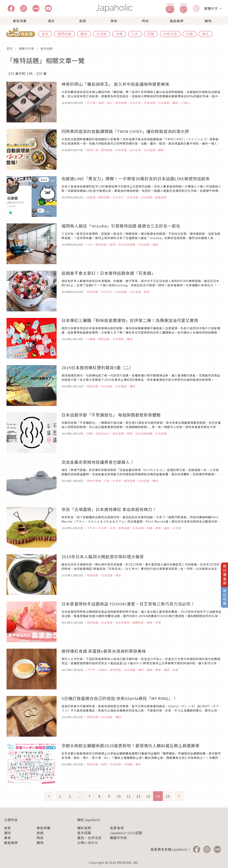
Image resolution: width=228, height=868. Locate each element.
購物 (208, 21)
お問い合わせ (88, 843)
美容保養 (20, 21)
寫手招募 (84, 833)
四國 (151, 34)
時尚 (145, 21)
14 (158, 796)
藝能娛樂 (177, 21)
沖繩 (119, 34)
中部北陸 (170, 34)
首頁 (10, 48)
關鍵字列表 (27, 48)
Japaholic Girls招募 (126, 833)
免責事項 (117, 828)
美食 (114, 21)
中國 (190, 34)
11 (129, 796)
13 (148, 796)
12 (138, 796)
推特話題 (47, 48)
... (80, 796)
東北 (205, 34)
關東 (84, 34)
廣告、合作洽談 (89, 838)
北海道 (101, 34)
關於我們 (84, 828)
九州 (135, 34)
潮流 (51, 21)
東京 (45, 34)
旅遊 (83, 21)
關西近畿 (65, 34)
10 (119, 796)
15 (168, 796)
